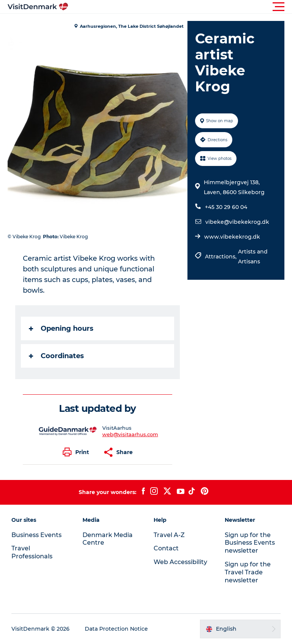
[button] (180, 7)
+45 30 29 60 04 (226, 207)
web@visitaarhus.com (130, 434)
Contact (166, 548)
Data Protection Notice (116, 629)
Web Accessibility (180, 562)
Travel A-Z (169, 535)
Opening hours (61, 328)
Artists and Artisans (253, 257)
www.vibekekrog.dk (232, 237)
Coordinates (56, 356)
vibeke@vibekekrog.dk (237, 222)
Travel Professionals (32, 552)
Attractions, (221, 257)
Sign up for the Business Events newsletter (250, 543)
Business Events (36, 535)
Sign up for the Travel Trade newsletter (248, 572)
